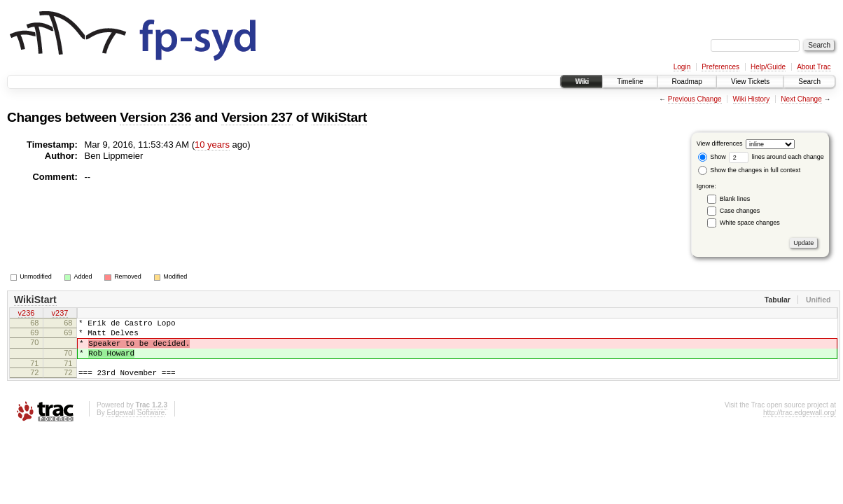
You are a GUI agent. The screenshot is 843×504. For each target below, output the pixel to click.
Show (712, 157)
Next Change (801, 99)
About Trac (814, 67)
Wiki (581, 82)
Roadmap (687, 82)
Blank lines (735, 199)
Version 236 (155, 117)
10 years (212, 145)
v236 (27, 314)
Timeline (630, 82)
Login (682, 67)
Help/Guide (768, 67)
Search (809, 82)
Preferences (720, 67)
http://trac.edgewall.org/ (800, 425)
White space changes (750, 223)
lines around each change (776, 157)
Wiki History (752, 99)
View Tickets (750, 82)
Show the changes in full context (750, 170)
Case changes (740, 211)
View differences (720, 143)
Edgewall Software (135, 425)
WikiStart (339, 117)
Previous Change (695, 99)
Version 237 (257, 117)
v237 (60, 314)
